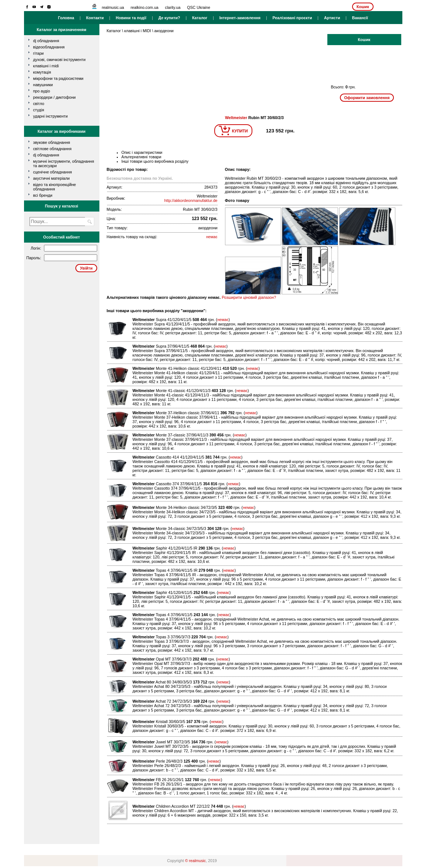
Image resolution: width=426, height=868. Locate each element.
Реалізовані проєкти (292, 18)
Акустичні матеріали (52, 178)
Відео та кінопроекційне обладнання (55, 187)
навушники (43, 85)
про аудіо (42, 91)
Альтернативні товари (142, 157)
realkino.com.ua (145, 7)
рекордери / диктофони (54, 97)
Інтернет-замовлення (240, 18)
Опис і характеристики (142, 152)
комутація (42, 72)
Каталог (200, 18)
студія (39, 110)
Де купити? (169, 18)
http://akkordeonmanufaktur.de (191, 200)
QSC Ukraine (199, 7)
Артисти (332, 18)
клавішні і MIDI (46, 66)
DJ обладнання (46, 155)
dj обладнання (46, 41)
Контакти (95, 18)
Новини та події (131, 18)
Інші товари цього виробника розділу (155, 161)
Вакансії (360, 18)
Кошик (363, 7)
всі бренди (43, 195)
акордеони (164, 31)
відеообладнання (49, 47)
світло (39, 104)
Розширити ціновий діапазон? (249, 297)
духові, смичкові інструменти (59, 60)
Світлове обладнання (52, 149)
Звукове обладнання (52, 142)
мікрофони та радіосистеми (58, 78)
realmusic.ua (113, 7)
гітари (39, 53)
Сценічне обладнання (53, 172)
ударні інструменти (51, 116)
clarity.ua (173, 7)
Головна (66, 18)
